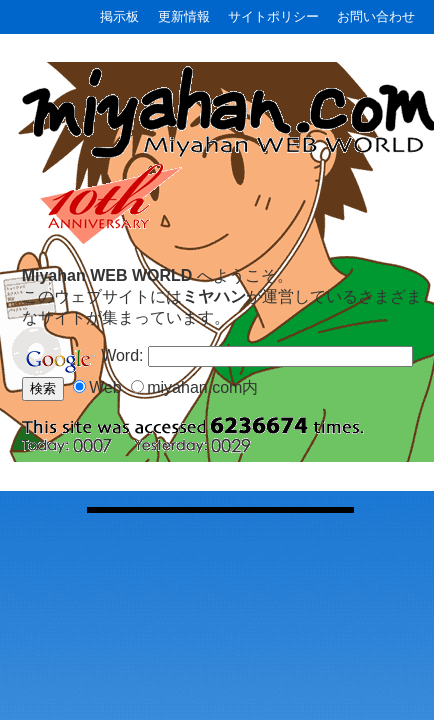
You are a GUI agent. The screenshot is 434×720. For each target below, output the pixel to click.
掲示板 (119, 16)
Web (105, 387)
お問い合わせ (376, 16)
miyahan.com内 (202, 387)
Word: (124, 355)
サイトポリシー (273, 16)
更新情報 (184, 16)
